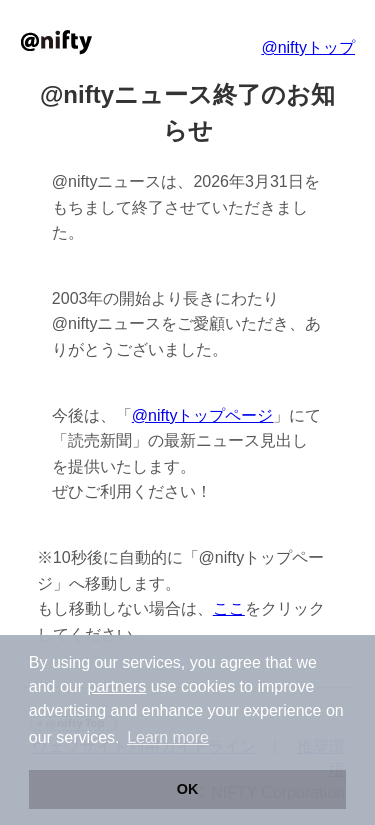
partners (117, 686)
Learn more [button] (168, 737)
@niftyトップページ (203, 415)
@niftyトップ (308, 47)
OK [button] (188, 789)
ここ (229, 608)
